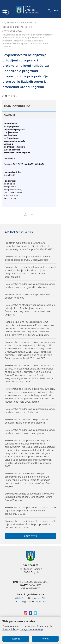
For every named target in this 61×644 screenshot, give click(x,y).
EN (56, 10)
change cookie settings (31, 629)
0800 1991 (40, 601)
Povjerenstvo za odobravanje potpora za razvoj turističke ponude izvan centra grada (30, 432)
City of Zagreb (9, 23)
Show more (30, 536)
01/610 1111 (21, 598)
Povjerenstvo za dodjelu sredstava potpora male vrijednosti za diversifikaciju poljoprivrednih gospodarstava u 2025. (30, 524)
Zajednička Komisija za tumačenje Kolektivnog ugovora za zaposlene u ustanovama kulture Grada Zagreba (29, 497)
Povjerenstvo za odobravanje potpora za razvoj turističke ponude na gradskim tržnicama (30, 286)
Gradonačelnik (27, 23)
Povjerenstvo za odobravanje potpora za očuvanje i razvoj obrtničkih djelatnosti (26, 421)
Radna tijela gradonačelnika (16, 27)
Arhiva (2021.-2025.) (12, 31)
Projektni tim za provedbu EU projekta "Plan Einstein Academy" (28, 296)
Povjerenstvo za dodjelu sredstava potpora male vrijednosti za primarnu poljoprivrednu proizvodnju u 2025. (30, 511)
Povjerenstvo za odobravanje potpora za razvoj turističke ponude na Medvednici (30, 411)
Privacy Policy (9, 629)
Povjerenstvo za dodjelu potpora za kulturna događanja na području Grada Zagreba (28, 258)
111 (44, 598)
